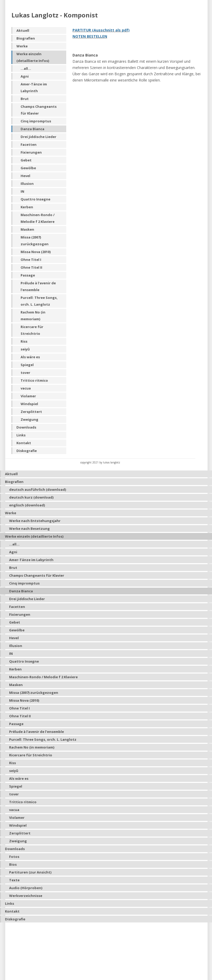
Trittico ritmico (34, 380)
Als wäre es (30, 357)
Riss (24, 341)
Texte (14, 880)
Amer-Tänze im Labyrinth (34, 87)
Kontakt (24, 443)
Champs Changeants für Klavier (39, 110)
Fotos (14, 857)
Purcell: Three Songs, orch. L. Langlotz (39, 301)
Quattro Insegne (35, 199)
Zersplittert (31, 412)
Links (21, 435)
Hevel (25, 176)
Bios (13, 864)
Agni (25, 76)
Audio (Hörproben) (26, 888)
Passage (28, 275)
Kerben (27, 207)
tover (25, 373)
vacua (26, 388)
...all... (26, 68)
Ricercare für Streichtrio (32, 330)
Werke (22, 46)
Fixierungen (31, 152)
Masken (27, 229)
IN (22, 191)
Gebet (26, 160)
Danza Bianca (32, 129)
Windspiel (29, 404)
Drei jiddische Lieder (38, 137)
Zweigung (29, 419)
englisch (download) (27, 505)
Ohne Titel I (31, 260)
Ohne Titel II (31, 267)
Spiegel (27, 365)
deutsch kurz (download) (31, 497)
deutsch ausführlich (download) (38, 489)
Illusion (27, 184)
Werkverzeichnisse (26, 896)
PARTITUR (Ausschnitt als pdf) (101, 30)
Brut (25, 99)
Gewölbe (28, 168)
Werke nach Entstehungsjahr (35, 521)
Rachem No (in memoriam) (33, 316)
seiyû (25, 349)
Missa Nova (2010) (36, 252)
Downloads (26, 427)
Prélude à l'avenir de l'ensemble (38, 286)
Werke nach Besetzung (29, 529)
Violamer (28, 396)
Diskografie (27, 451)
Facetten (29, 145)
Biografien (26, 38)
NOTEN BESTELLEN (90, 36)
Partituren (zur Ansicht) (30, 872)
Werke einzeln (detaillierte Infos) (33, 57)
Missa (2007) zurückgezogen (35, 241)
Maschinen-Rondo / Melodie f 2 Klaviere (38, 218)
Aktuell (23, 30)
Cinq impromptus (36, 121)
